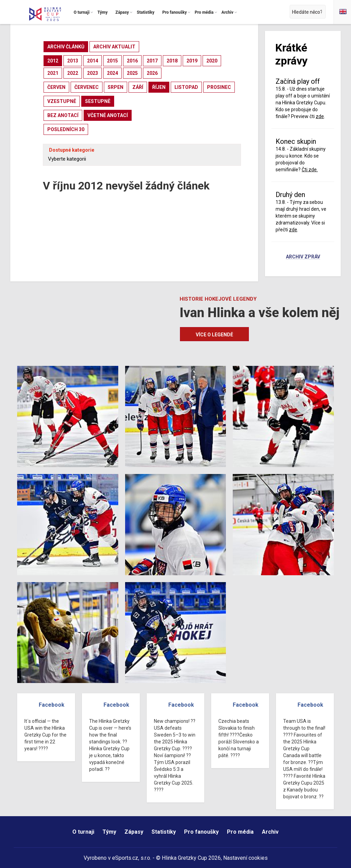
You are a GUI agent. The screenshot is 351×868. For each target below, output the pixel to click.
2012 (53, 61)
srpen (116, 87)
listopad (186, 87)
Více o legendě (214, 335)
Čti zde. (310, 170)
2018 (172, 61)
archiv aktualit (114, 47)
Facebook (52, 705)
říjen (159, 87)
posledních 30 (66, 129)
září (138, 87)
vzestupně (62, 101)
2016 (132, 61)
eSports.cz (125, 858)
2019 (192, 61)
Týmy (109, 832)
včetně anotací (108, 115)
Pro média (240, 832)
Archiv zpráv (303, 257)
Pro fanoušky (201, 832)
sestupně (98, 101)
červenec (87, 87)
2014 (93, 61)
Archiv (270, 832)
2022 (73, 73)
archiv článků (66, 47)
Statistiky (164, 832)
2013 (73, 61)
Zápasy (134, 832)
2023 (93, 73)
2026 (152, 73)
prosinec (219, 87)
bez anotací (63, 115)
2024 (112, 73)
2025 (132, 73)
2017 (152, 61)
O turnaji (83, 832)
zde (320, 116)
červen (56, 87)
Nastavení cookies (245, 858)
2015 (112, 61)
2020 (212, 61)
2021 (53, 73)
